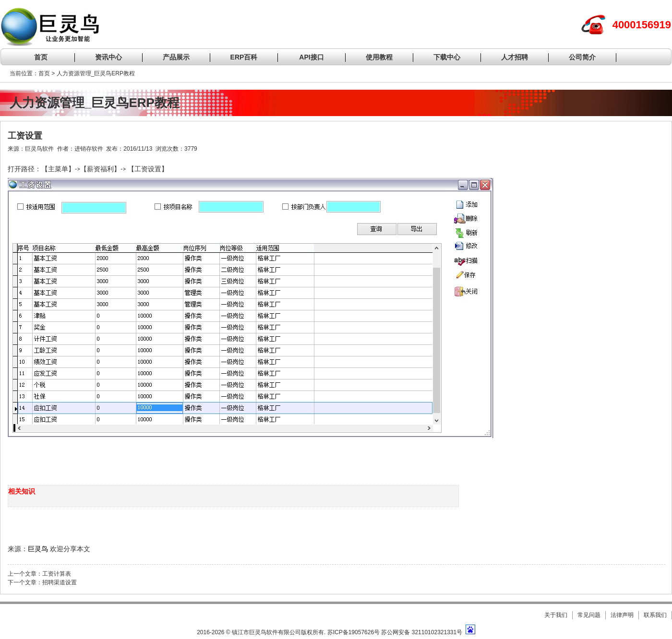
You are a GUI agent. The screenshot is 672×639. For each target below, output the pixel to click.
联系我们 (655, 615)
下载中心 (447, 57)
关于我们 (556, 615)
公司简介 (582, 57)
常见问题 (589, 615)
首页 (41, 57)
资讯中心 (108, 57)
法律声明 (622, 615)
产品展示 (176, 57)
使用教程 (379, 57)
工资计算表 (57, 574)
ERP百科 (244, 57)
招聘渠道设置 (60, 582)
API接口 (311, 57)
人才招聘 (515, 57)
